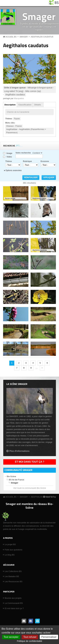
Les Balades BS (12, 576)
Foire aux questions (13, 550)
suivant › (42, 368)
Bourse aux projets (13, 598)
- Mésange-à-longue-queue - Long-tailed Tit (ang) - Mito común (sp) (29, 89)
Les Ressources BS (14, 582)
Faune (17, 119)
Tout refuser (30, 637)
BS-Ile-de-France (17, 480)
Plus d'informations (19, 451)
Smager (39, 16)
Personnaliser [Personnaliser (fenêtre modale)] (49, 637)
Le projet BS (10, 544)
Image (9, 153)
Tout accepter (11, 637)
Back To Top (51, 497)
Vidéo (9, 157)
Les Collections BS (13, 571)
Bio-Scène (11, 476)
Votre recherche (23, 153)
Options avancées (14, 170)
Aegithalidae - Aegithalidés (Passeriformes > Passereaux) (26, 131)
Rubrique (27, 161)
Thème (9, 161)
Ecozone (45, 161)
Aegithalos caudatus (42, 37)
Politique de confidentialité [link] (30, 641)
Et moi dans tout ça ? (30, 462)
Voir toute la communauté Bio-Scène (30, 488)
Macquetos (19, 98)
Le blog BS (10, 555)
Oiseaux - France (14, 126)
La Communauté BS (14, 603)
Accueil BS (11, 37)
